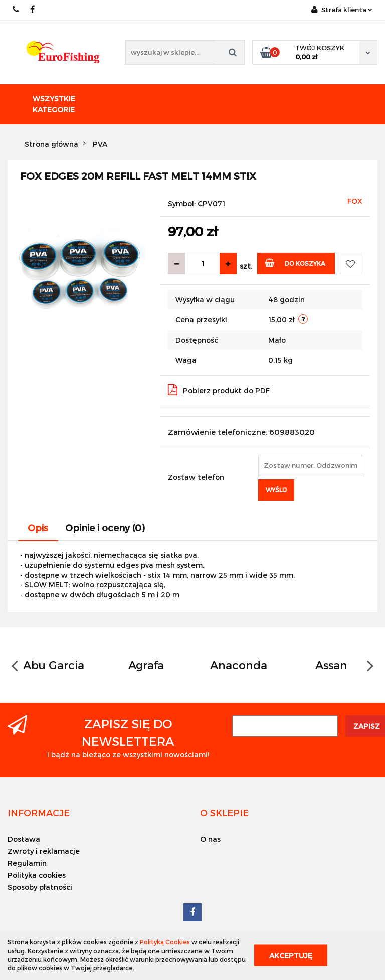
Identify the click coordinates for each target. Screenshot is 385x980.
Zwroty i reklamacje (44, 851)
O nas (210, 839)
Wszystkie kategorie (54, 104)
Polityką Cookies (165, 942)
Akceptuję (291, 955)
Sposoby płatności (40, 887)
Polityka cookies (37, 875)
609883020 (16, 9)
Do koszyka (295, 263)
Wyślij (276, 490)
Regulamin (27, 863)
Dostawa (24, 839)
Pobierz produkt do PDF (219, 390)
